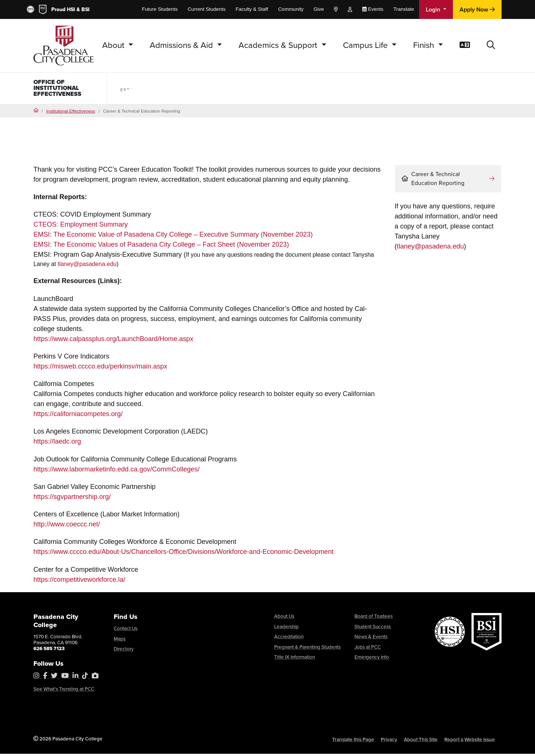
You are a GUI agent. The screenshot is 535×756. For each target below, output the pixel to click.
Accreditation (289, 639)
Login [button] (434, 9)
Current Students (207, 9)
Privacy (389, 741)
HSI (71, 9)
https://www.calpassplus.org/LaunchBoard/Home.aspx (113, 341)
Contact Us (126, 630)
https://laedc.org (57, 444)
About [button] (114, 45)
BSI (85, 9)
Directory (124, 651)
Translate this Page (353, 741)
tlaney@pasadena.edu (87, 266)
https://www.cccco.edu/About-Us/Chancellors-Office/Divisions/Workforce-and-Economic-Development (184, 554)
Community (291, 9)
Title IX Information (295, 659)
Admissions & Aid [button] (182, 45)
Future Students (160, 9)
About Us (284, 618)
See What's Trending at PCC (64, 691)
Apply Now (477, 9)
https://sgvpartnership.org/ (72, 499)
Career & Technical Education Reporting (433, 181)
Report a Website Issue (470, 741)
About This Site (421, 741)
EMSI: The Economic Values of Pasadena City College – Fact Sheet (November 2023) (161, 247)
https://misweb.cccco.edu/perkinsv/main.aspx (100, 369)
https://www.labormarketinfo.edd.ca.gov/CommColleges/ (116, 471)
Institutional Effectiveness (71, 113)
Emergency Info (372, 659)
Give (319, 9)
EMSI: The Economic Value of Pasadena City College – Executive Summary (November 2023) (173, 237)
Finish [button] (425, 45)
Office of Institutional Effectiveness (60, 89)
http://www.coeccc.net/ (67, 526)
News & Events (371, 639)
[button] (491, 46)
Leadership (286, 628)
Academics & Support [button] (279, 45)
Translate (404, 9)
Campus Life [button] (367, 45)
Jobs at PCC (368, 649)
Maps (120, 640)
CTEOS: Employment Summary (81, 227)
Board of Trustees (374, 618)
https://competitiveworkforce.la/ (79, 581)
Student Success (373, 628)
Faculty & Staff (252, 9)
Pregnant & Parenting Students (307, 649)
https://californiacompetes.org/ (78, 416)
